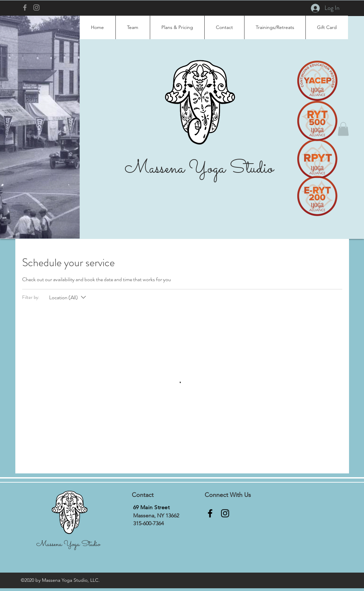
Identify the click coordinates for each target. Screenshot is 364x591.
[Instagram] (36, 7)
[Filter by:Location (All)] (68, 298)
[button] (343, 129)
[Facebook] (25, 7)
